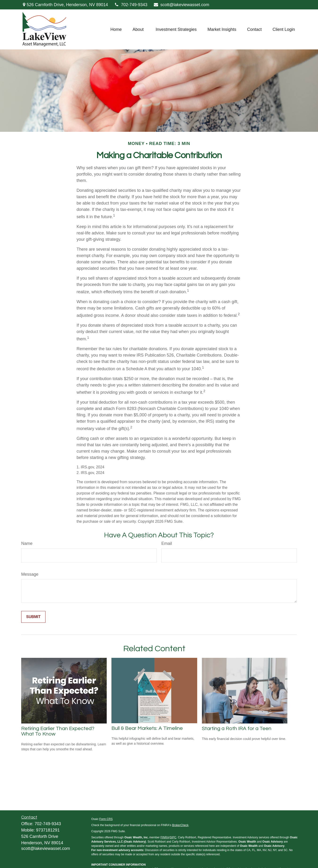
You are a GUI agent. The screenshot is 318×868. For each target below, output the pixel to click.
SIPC (173, 837)
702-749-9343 (130, 5)
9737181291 (48, 830)
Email (167, 543)
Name (27, 543)
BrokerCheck (180, 825)
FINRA (165, 837)
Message (30, 574)
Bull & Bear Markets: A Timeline (147, 728)
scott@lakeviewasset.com (181, 5)
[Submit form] (33, 617)
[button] (116, 29)
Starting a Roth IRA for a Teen (237, 729)
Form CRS (106, 819)
